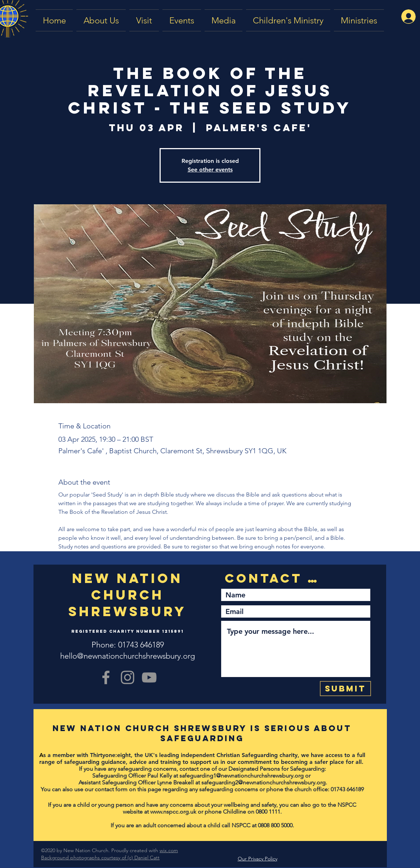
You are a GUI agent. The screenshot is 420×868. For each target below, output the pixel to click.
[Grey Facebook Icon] (106, 677)
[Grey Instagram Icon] (128, 677)
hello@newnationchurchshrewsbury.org (128, 656)
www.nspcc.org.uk (173, 812)
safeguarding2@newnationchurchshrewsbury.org (263, 782)
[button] (224, 20)
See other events (210, 170)
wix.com (169, 850)
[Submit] (345, 689)
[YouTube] (149, 677)
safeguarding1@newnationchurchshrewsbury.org (242, 776)
